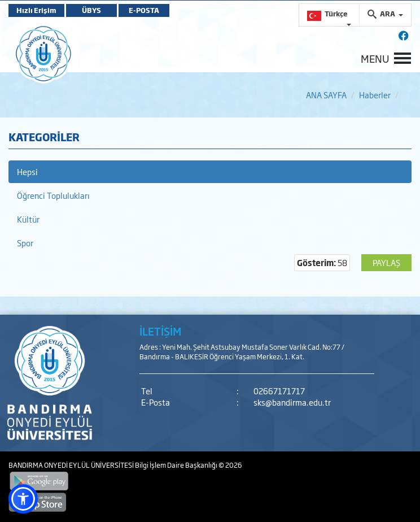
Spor (25, 243)
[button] (23, 499)
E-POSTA (144, 10)
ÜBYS (91, 10)
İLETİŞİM (160, 331)
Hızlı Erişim (36, 10)
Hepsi (27, 171)
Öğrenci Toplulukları (53, 195)
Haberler (375, 95)
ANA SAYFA (326, 95)
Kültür (28, 219)
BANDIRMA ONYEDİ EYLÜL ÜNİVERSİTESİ (72, 465)
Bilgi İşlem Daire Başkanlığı (177, 465)
